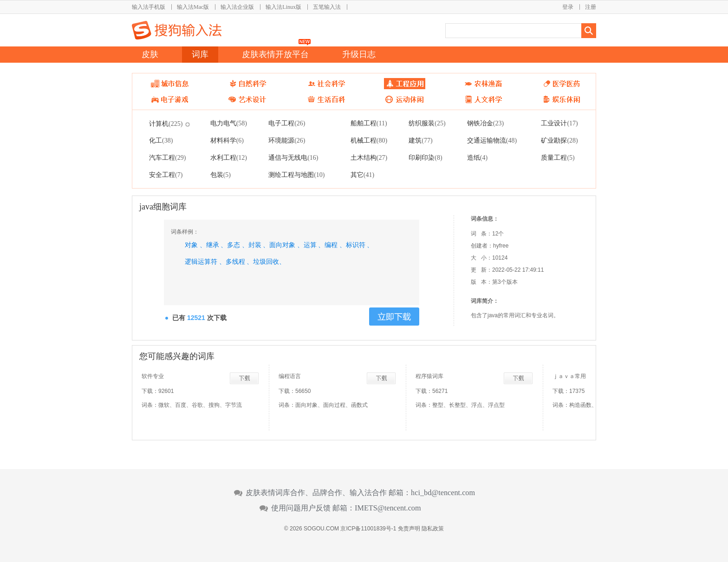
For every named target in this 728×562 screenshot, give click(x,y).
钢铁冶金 (485, 123)
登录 (568, 7)
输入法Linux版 (283, 7)
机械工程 (369, 140)
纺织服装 (427, 123)
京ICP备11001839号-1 (368, 529)
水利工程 (229, 157)
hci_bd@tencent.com (443, 493)
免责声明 (409, 529)
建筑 (420, 140)
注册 (591, 7)
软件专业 (153, 376)
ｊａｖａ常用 (569, 376)
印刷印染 (425, 157)
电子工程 (287, 123)
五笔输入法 (327, 7)
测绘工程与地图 (296, 175)
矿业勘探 (559, 140)
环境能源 (287, 140)
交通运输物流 (492, 140)
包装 (221, 175)
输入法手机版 (149, 7)
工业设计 (559, 123)
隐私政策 (433, 529)
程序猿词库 (429, 376)
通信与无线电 (293, 157)
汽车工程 (167, 157)
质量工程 (558, 157)
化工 (161, 140)
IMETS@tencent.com (388, 508)
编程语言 (290, 376)
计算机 (166, 124)
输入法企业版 (237, 7)
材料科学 (227, 140)
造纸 (477, 157)
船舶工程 (369, 123)
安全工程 (166, 175)
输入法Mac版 (193, 7)
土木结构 (369, 157)
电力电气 (229, 123)
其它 (362, 175)
